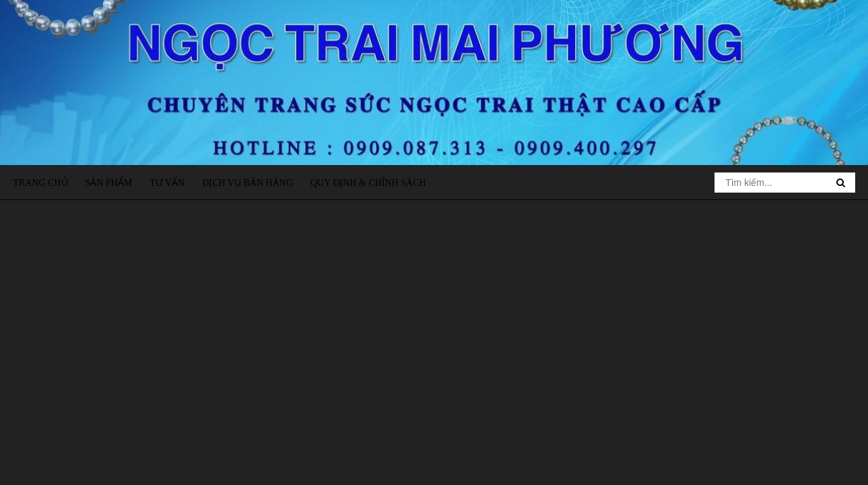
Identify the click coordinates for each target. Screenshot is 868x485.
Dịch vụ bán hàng (247, 183)
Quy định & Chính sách (368, 183)
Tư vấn (167, 183)
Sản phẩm (109, 183)
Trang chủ (41, 183)
